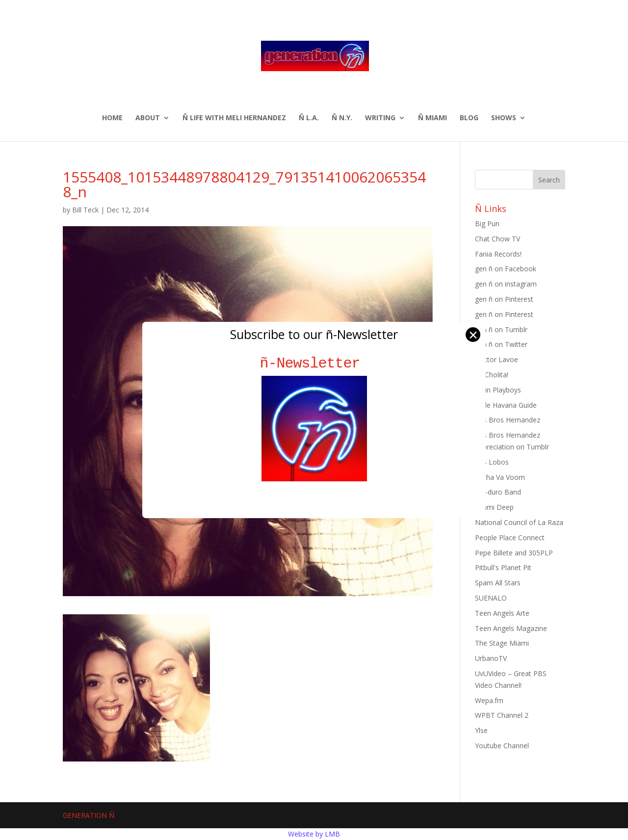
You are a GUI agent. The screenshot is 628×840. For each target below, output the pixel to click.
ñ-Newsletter (314, 363)
